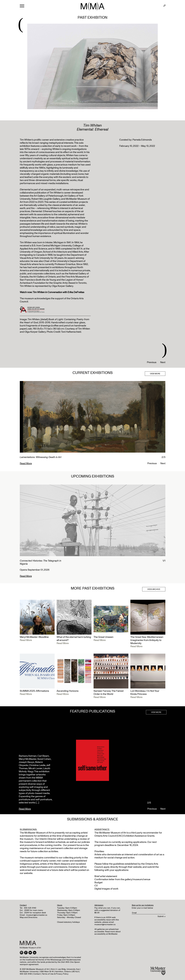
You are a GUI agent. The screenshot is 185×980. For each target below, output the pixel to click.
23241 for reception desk (35, 913)
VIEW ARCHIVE (154, 589)
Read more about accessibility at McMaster (107, 933)
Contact (37, 974)
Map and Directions (29, 917)
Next (163, 362)
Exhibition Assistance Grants (139, 836)
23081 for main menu (34, 910)
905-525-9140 (30, 908)
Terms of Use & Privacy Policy (55, 974)
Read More (26, 463)
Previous (152, 362)
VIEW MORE (155, 374)
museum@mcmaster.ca (37, 915)
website (137, 867)
